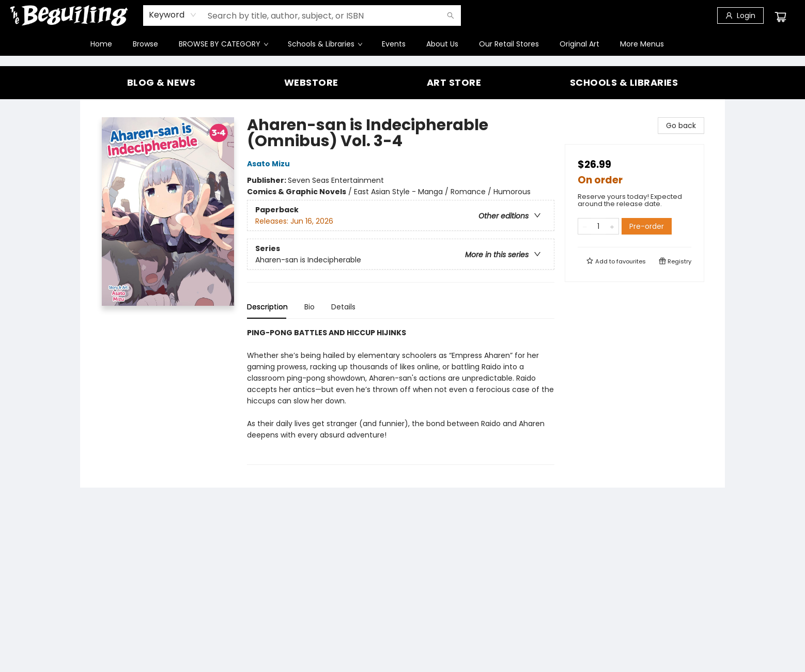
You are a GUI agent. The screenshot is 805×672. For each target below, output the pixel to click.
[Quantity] (598, 226)
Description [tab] (267, 307)
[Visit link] (311, 83)
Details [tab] (343, 307)
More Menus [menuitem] (642, 44)
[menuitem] (101, 44)
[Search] (451, 15)
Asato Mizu (270, 164)
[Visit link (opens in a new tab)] (161, 83)
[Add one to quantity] (612, 226)
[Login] (740, 15)
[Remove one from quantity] (585, 226)
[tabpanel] (401, 396)
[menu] (402, 44)
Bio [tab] (309, 307)
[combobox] (173, 15)
